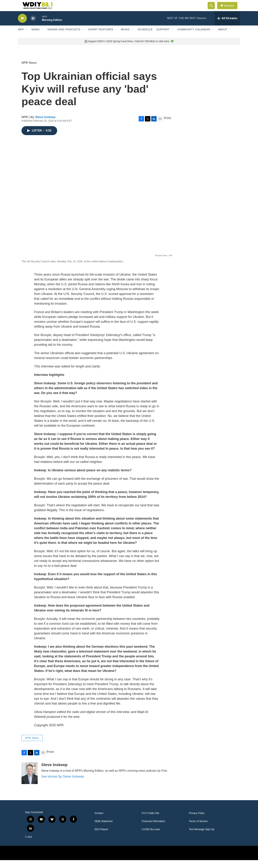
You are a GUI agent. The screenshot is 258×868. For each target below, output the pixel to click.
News (36, 37)
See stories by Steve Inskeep (63, 784)
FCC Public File (150, 821)
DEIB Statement (104, 829)
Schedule (145, 37)
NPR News (29, 70)
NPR (21, 37)
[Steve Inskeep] (30, 781)
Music (125, 37)
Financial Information (153, 829)
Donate (231, 9)
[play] (22, 26)
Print (167, 126)
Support (163, 37)
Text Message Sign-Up (202, 837)
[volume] (33, 26)
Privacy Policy (197, 821)
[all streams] (227, 26)
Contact (99, 821)
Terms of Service (198, 829)
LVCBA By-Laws (151, 837)
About (223, 37)
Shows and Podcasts (64, 37)
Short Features (101, 37)
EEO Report (101, 837)
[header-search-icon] (213, 10)
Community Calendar (194, 37)
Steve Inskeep (45, 125)
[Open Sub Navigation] (27, 37)
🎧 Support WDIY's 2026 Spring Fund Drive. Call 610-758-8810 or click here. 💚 (129, 49)
